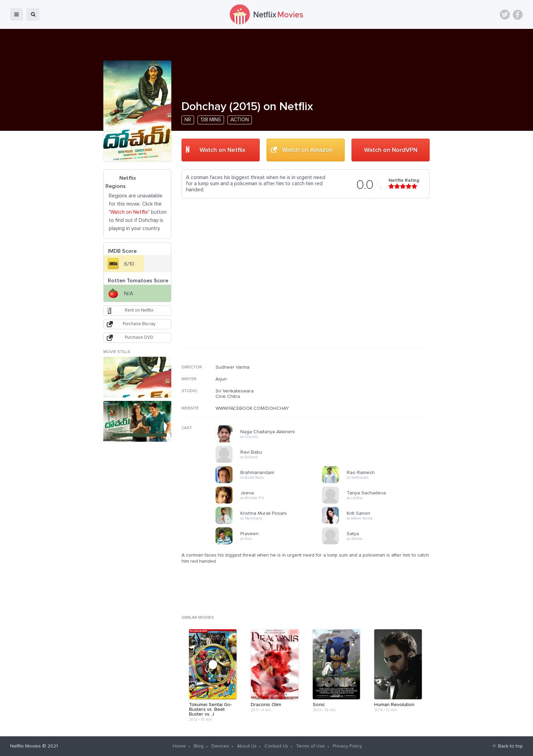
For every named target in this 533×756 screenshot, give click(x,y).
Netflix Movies (25, 746)
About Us (247, 746)
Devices (220, 746)
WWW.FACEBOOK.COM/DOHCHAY (252, 408)
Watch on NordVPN (391, 150)
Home (179, 746)
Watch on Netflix (222, 150)
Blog (199, 746)
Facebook (518, 15)
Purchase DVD (139, 338)
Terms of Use (311, 746)
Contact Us (276, 746)
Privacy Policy (347, 746)
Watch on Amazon (307, 150)
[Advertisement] (379, 408)
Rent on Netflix (139, 310)
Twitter (505, 15)
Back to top (510, 746)
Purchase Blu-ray (139, 324)
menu (17, 14)
